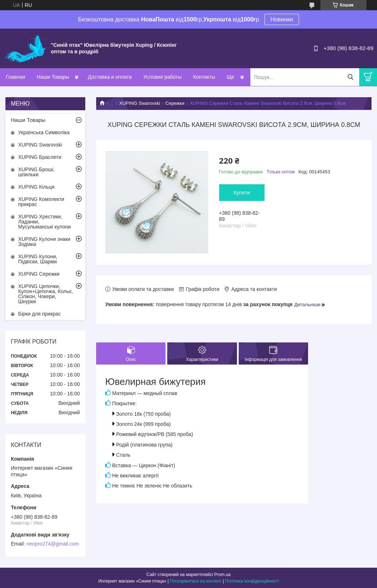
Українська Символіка (44, 132)
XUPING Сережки (39, 274)
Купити (242, 193)
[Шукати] (350, 77)
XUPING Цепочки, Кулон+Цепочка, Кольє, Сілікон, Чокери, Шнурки (46, 294)
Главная (15, 77)
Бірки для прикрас (40, 314)
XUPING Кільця (36, 187)
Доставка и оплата (110, 77)
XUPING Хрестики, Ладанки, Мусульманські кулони (44, 222)
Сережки (175, 103)
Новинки (282, 19)
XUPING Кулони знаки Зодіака (44, 242)
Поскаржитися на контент (196, 581)
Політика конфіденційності (252, 581)
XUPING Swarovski (140, 103)
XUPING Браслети (40, 157)
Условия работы (162, 77)
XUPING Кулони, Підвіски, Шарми (38, 259)
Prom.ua (222, 575)
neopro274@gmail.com (53, 544)
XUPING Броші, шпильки (36, 172)
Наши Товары (53, 77)
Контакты (204, 77)
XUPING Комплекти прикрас (41, 202)
